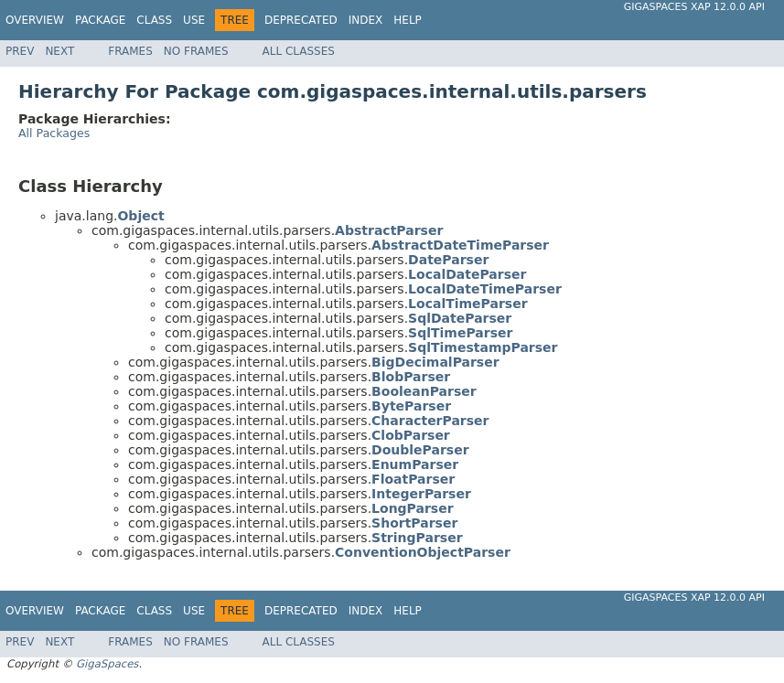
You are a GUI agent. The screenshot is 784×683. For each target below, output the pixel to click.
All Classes (299, 51)
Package (100, 20)
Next (59, 51)
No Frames (196, 51)
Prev (20, 51)
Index (366, 20)
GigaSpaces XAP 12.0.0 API (694, 7)
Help (408, 20)
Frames (130, 51)
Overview (35, 20)
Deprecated (301, 20)
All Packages (54, 133)
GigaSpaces (107, 664)
